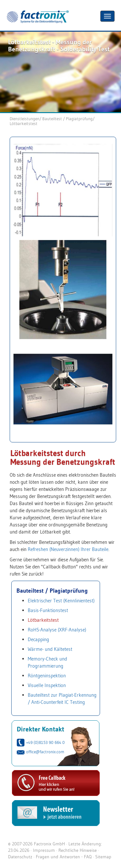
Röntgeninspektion (47, 676)
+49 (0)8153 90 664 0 (45, 742)
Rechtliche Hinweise (78, 850)
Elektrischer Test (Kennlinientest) (61, 601)
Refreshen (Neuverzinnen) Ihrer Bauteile (68, 549)
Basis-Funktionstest (48, 610)
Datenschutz (20, 857)
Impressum (44, 850)
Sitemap (103, 857)
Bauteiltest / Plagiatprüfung (67, 119)
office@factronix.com (45, 752)
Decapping (38, 639)
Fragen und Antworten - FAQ (64, 857)
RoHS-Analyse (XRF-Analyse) (57, 630)
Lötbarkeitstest (24, 123)
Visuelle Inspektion (47, 685)
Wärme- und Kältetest (50, 649)
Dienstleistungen (25, 119)
